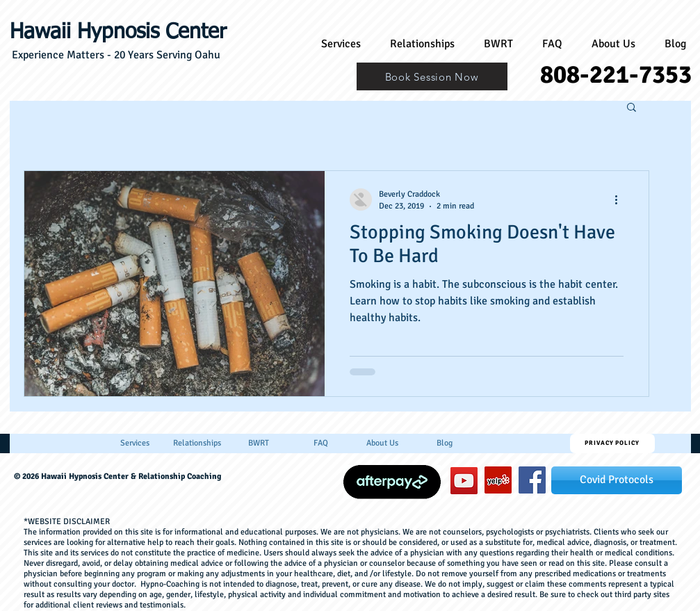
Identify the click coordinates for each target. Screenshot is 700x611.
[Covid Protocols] (617, 480)
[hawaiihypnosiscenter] (532, 480)
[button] (632, 108)
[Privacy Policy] (612, 443)
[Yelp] (498, 480)
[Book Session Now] (432, 76)
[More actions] (621, 199)
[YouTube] (464, 481)
